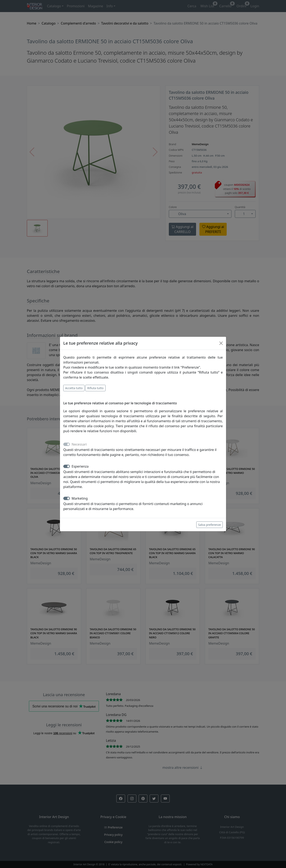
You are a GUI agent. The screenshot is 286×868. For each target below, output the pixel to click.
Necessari (79, 444)
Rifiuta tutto (95, 388)
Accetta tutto (74, 388)
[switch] (67, 466)
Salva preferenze (210, 525)
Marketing (80, 498)
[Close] (221, 343)
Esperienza (80, 466)
